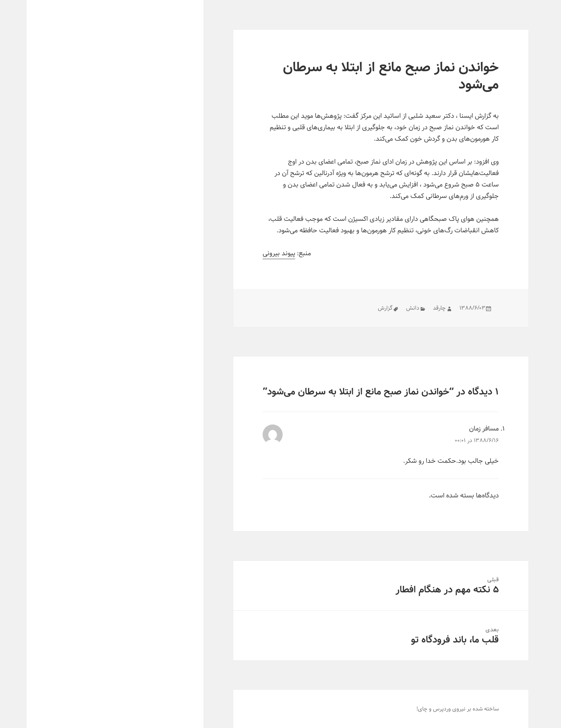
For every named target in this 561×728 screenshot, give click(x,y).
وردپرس (415, 709)
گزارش (359, 308)
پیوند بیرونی (252, 253)
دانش (386, 308)
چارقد (413, 308)
